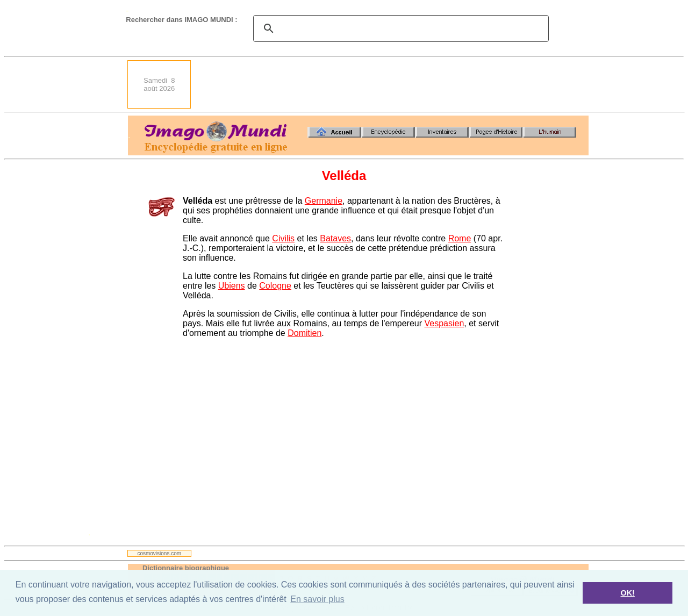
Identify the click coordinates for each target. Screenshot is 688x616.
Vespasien (444, 323)
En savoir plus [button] (317, 599)
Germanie (324, 201)
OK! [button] (627, 593)
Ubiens (232, 286)
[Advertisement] (393, 84)
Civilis (283, 238)
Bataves (335, 238)
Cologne (275, 286)
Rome (460, 238)
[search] (399, 28)
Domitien (304, 333)
